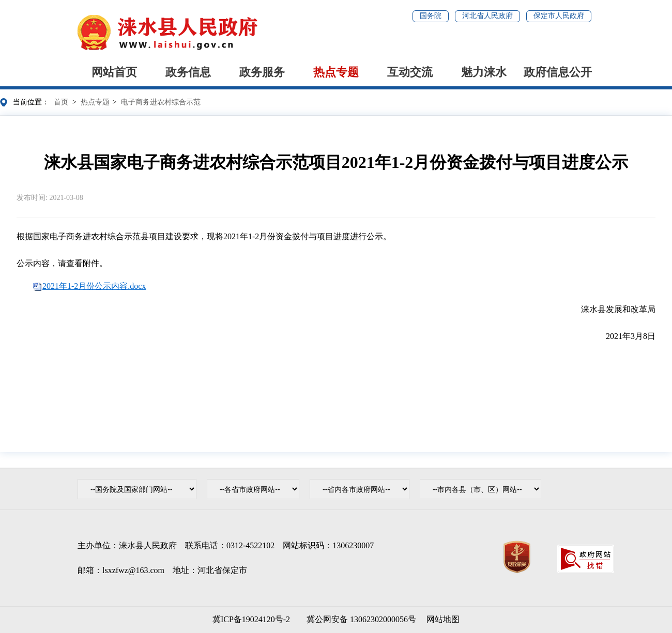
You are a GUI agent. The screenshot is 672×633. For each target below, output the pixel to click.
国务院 (431, 16)
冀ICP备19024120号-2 (251, 619)
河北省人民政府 (487, 16)
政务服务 (262, 72)
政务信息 (188, 72)
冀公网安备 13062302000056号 (359, 619)
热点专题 (336, 72)
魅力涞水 (484, 72)
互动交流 (410, 72)
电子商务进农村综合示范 (161, 102)
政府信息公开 (558, 72)
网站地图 (443, 619)
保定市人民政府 (559, 16)
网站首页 (114, 72)
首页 (61, 102)
